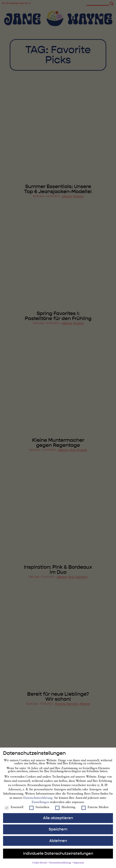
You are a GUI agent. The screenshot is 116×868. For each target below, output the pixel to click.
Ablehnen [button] (58, 844)
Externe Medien (95, 811)
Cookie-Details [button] (40, 866)
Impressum (79, 866)
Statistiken (39, 811)
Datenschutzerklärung (38, 802)
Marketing (65, 811)
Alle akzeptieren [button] (58, 821)
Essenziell (14, 811)
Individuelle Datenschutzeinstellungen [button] (58, 857)
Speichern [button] (58, 833)
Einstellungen (40, 806)
